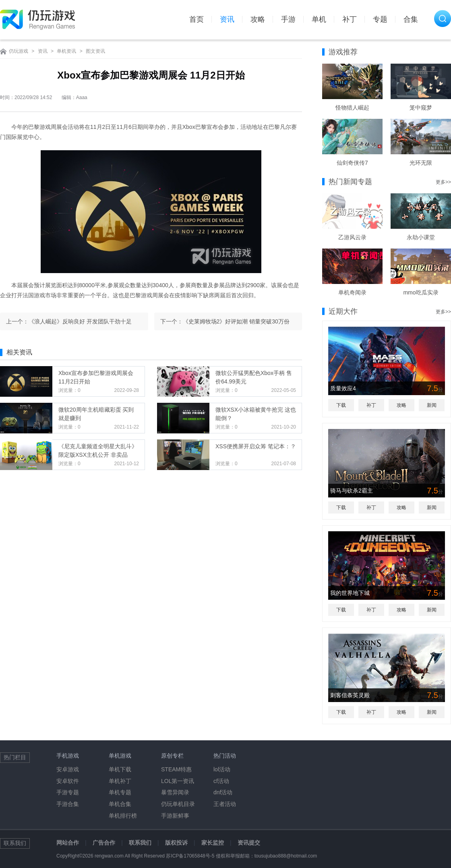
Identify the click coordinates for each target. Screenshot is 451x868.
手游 (288, 19)
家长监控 (213, 843)
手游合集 (68, 804)
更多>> (443, 182)
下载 (341, 405)
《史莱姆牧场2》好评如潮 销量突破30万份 (236, 321)
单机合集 (120, 804)
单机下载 (120, 769)
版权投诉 (176, 843)
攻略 (258, 19)
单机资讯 (66, 51)
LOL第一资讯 (178, 781)
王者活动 (225, 804)
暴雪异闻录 (175, 792)
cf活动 (221, 781)
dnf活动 (223, 792)
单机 (319, 19)
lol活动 (222, 769)
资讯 (227, 19)
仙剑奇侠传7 (352, 163)
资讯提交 (249, 843)
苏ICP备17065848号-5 (190, 856)
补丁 (350, 19)
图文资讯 (95, 51)
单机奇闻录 (352, 292)
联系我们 (140, 843)
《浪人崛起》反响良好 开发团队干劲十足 (80, 321)
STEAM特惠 (176, 769)
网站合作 (68, 843)
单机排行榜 (123, 816)
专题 (380, 19)
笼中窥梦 (421, 108)
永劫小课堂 (421, 237)
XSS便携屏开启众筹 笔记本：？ (256, 446)
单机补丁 (120, 781)
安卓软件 (68, 781)
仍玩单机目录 (178, 804)
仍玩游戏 (19, 51)
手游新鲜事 (175, 816)
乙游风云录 (352, 237)
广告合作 (104, 843)
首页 (197, 19)
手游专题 (68, 792)
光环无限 (421, 163)
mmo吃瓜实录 (421, 292)
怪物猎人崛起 (352, 108)
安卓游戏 (68, 769)
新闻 (432, 405)
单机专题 (120, 792)
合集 (411, 19)
